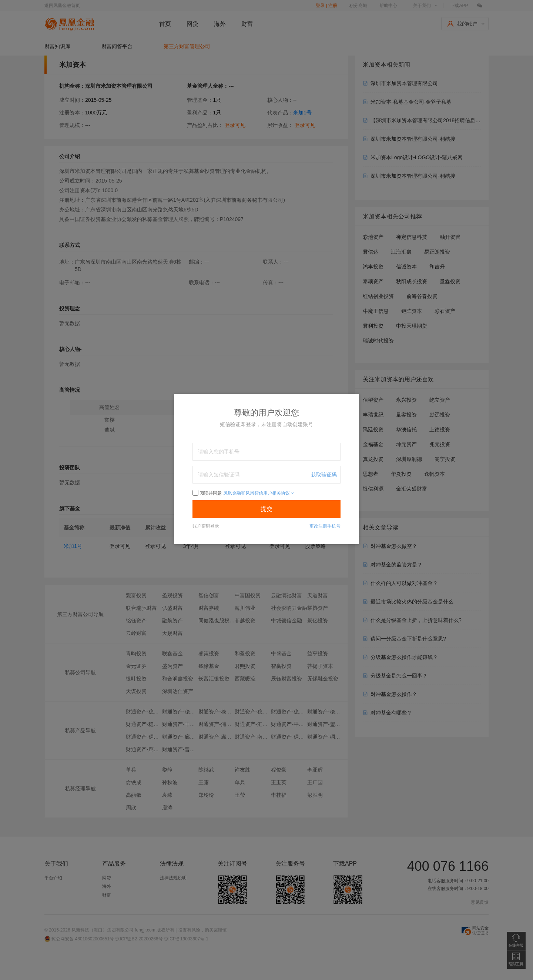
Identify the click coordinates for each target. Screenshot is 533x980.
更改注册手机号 (325, 526)
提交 (266, 509)
